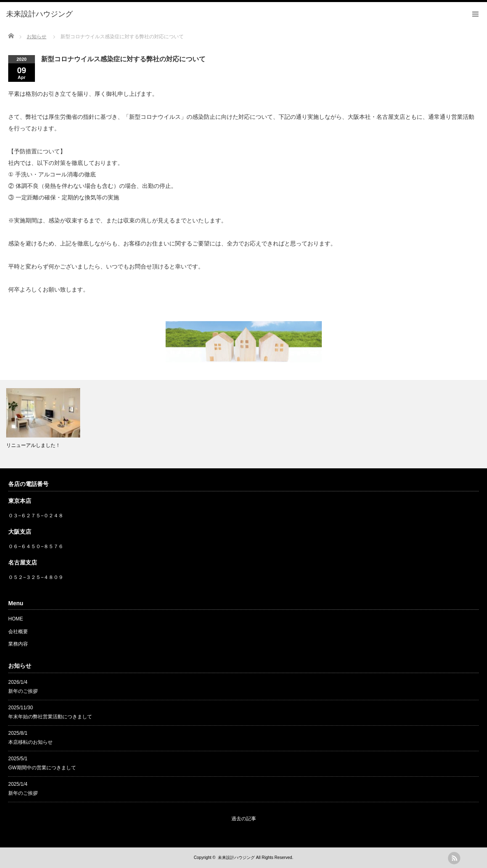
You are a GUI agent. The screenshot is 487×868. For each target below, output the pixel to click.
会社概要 (18, 632)
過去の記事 (244, 819)
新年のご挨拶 (23, 691)
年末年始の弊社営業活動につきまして (50, 717)
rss (454, 858)
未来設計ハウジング (236, 858)
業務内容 (18, 644)
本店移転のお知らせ (30, 742)
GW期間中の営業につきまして (42, 768)
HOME (16, 619)
